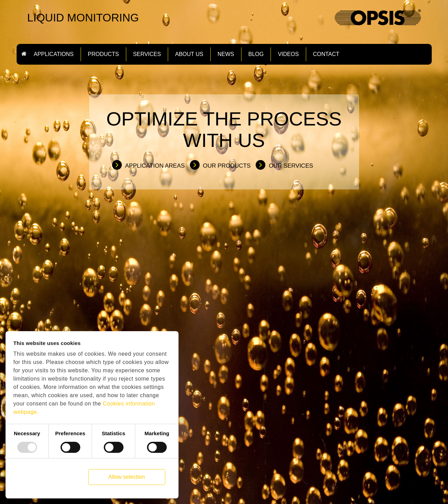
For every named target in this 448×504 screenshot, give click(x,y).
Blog (256, 54)
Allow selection (127, 477)
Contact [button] (326, 54)
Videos (288, 54)
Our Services (291, 166)
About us (189, 54)
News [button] (226, 54)
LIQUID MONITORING (83, 18)
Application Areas (155, 166)
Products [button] (103, 54)
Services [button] (147, 54)
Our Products (227, 166)
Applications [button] (54, 54)
